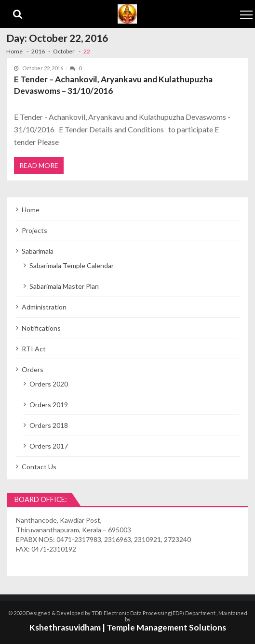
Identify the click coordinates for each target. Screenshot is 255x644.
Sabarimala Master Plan (64, 286)
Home (31, 210)
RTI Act (34, 349)
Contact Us (39, 467)
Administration (44, 307)
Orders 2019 (49, 405)
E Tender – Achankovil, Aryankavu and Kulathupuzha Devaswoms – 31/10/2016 (113, 85)
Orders (33, 369)
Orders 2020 (49, 384)
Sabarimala (38, 251)
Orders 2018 (49, 425)
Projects (34, 230)
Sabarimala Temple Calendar (72, 265)
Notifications (41, 328)
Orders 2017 (49, 446)
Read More (39, 165)
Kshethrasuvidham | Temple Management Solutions (128, 627)
